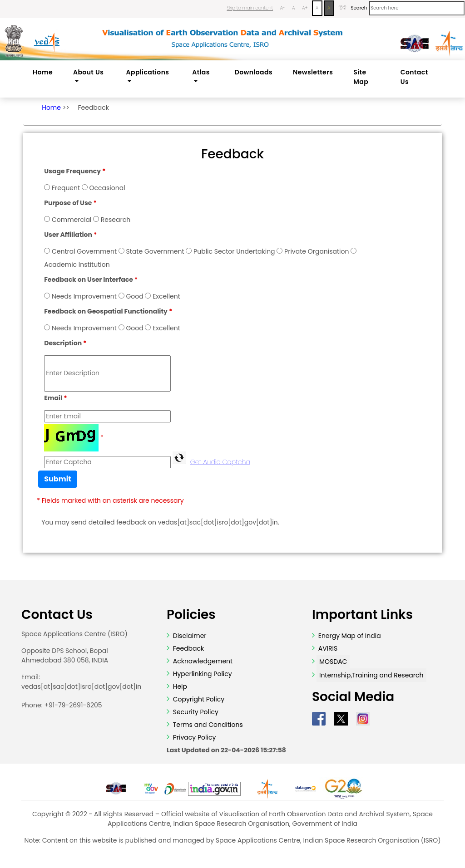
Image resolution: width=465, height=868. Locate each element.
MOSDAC (333, 662)
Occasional (107, 188)
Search (359, 8)
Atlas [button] (201, 72)
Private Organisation (317, 251)
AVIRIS (328, 648)
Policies (191, 615)
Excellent (166, 296)
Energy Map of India (350, 636)
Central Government (84, 251)
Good (134, 296)
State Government (155, 251)
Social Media (353, 697)
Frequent (66, 188)
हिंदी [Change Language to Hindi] (342, 8)
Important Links (362, 615)
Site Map (361, 77)
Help (179, 687)
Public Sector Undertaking (234, 251)
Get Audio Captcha (220, 462)
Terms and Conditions (207, 725)
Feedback (93, 108)
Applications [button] (148, 72)
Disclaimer (190, 636)
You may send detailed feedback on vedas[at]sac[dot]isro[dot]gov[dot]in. (160, 522)
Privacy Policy (193, 737)
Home (43, 72)
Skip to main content (250, 8)
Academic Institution (77, 265)
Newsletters (313, 72)
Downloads (254, 72)
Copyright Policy (198, 699)
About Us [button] (88, 72)
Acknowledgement (203, 661)
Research (116, 220)
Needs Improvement (84, 296)
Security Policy (195, 712)
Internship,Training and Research (371, 675)
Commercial (72, 220)
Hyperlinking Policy (202, 674)
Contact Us (414, 77)
